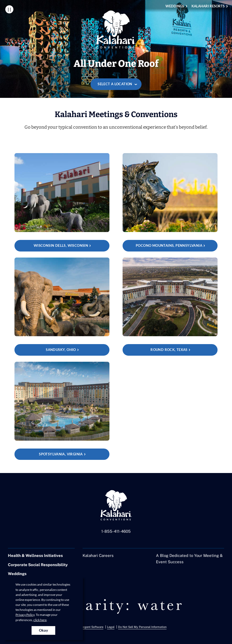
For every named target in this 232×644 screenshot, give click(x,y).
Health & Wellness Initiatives (35, 555)
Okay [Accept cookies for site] (44, 630)
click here (40, 620)
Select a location (115, 84)
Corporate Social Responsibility (38, 565)
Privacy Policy (25, 615)
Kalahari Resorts (208, 6)
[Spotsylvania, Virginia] (62, 411)
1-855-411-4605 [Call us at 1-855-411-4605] (116, 531)
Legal (111, 627)
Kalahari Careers (98, 555)
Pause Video (9, 9)
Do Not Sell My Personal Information (142, 627)
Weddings (175, 6)
